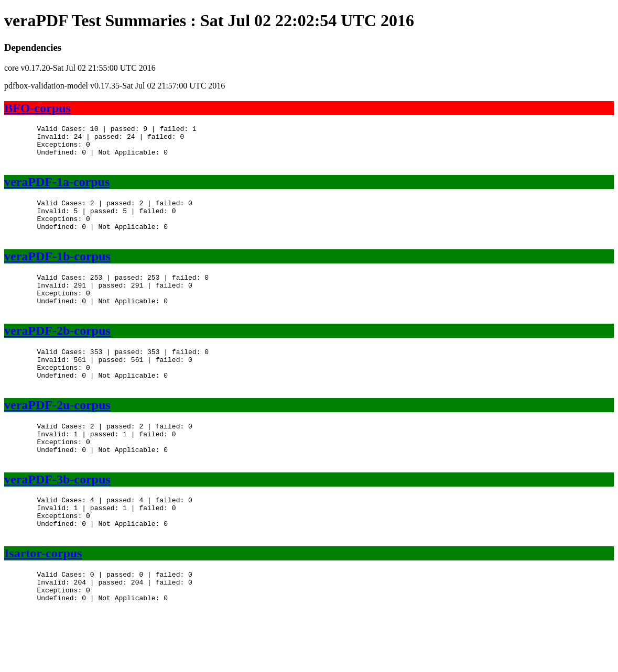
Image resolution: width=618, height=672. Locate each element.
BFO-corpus (37, 108)
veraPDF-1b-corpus (57, 272)
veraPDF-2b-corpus (57, 354)
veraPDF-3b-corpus (57, 519)
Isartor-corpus (43, 600)
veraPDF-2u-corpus (57, 436)
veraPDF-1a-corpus (57, 190)
